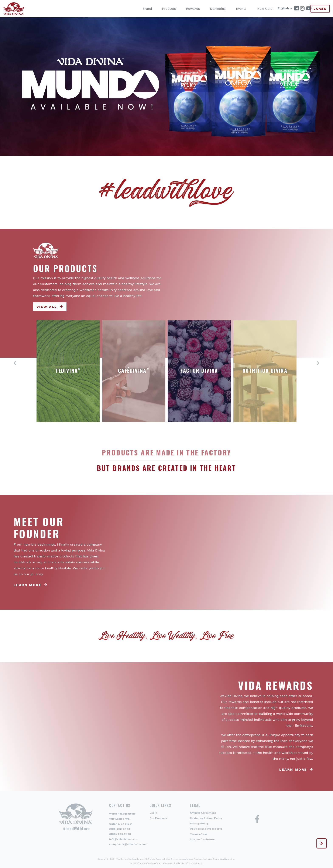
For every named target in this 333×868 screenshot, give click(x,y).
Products (165, 9)
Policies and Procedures (206, 829)
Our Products (158, 818)
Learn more (28, 585)
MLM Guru (261, 9)
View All (47, 307)
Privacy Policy (199, 823)
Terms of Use (199, 834)
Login (320, 9)
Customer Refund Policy (206, 818)
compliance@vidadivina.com (128, 844)
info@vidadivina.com (123, 839)
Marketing (214, 9)
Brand (143, 9)
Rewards (189, 9)
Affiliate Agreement (203, 813)
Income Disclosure (202, 839)
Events (237, 9)
